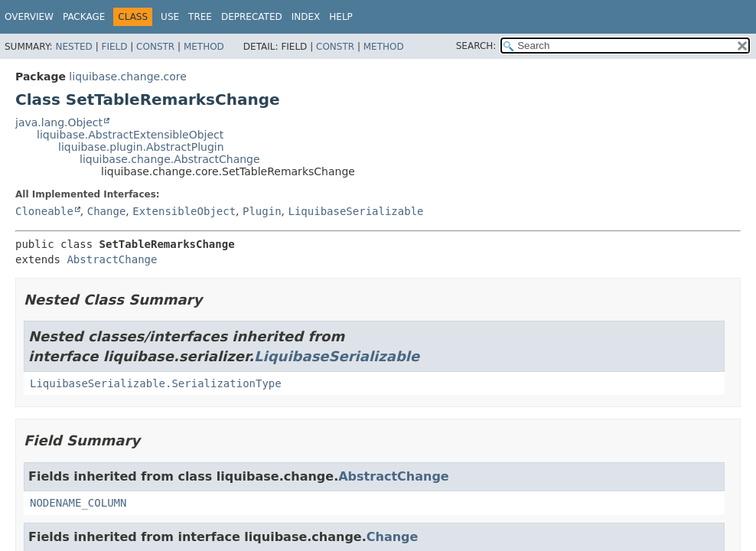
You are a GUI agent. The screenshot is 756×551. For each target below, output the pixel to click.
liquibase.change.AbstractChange (170, 159)
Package (84, 17)
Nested (73, 47)
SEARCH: (476, 46)
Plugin (262, 211)
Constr (155, 47)
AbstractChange (112, 259)
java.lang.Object (59, 122)
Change (107, 211)
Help (341, 17)
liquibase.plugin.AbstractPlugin (141, 147)
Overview (29, 17)
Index (306, 17)
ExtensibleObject (184, 211)
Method (204, 47)
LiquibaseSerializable (356, 211)
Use (170, 17)
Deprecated (252, 17)
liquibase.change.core (128, 77)
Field (114, 47)
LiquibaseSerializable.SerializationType (156, 383)
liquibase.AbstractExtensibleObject (130, 135)
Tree (200, 17)
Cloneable (44, 211)
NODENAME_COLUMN (78, 503)
